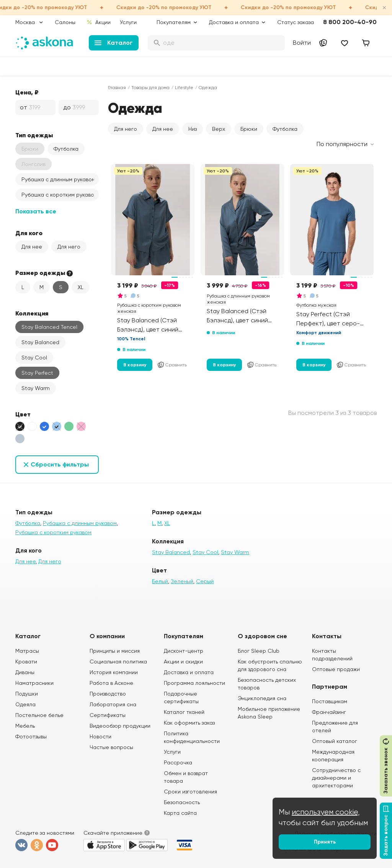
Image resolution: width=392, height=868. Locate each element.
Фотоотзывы (31, 736)
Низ (193, 129)
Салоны (65, 22)
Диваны (25, 672)
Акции (99, 22)
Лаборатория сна (113, 704)
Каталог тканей (184, 712)
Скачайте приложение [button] (113, 833)
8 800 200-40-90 (350, 22)
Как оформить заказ (189, 723)
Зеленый (182, 581)
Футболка (66, 149)
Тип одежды (34, 135)
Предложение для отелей (335, 727)
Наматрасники (34, 683)
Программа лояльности (194, 683)
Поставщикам (330, 701)
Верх (219, 129)
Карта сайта (180, 813)
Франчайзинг (329, 712)
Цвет (23, 414)
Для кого (29, 233)
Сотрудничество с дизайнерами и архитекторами (336, 778)
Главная (117, 88)
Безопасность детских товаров (267, 684)
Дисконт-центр (184, 651)
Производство (108, 694)
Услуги (128, 22)
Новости (100, 736)
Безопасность (182, 802)
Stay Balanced (40, 342)
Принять (325, 842)
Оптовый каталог (335, 741)
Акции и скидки (183, 662)
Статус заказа (296, 22)
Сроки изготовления (190, 792)
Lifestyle (184, 88)
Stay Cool (34, 358)
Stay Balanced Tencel (49, 327)
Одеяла (25, 704)
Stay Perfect (37, 373)
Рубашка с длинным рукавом (58, 179)
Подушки (27, 694)
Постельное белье (39, 715)
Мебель (25, 726)
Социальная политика (118, 662)
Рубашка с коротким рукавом (60, 195)
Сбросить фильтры (60, 464)
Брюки (249, 129)
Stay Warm (36, 388)
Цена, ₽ (27, 92)
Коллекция (32, 313)
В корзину (135, 365)
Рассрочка (178, 762)
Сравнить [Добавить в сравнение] (172, 365)
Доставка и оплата (189, 672)
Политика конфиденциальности (192, 737)
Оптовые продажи (336, 669)
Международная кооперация (333, 756)
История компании (114, 672)
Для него (69, 247)
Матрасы (27, 651)
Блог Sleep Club (259, 651)
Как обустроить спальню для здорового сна (270, 665)
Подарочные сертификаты (181, 697)
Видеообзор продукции (120, 726)
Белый (160, 581)
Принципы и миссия (115, 651)
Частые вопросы (111, 747)
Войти (302, 43)
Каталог (114, 43)
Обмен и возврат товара (186, 777)
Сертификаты (108, 715)
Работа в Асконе (111, 683)
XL (81, 287)
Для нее (32, 247)
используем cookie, (326, 812)
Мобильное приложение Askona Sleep (269, 713)
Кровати (26, 662)
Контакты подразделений (332, 655)
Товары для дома (150, 88)
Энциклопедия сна (262, 698)
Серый (205, 581)
